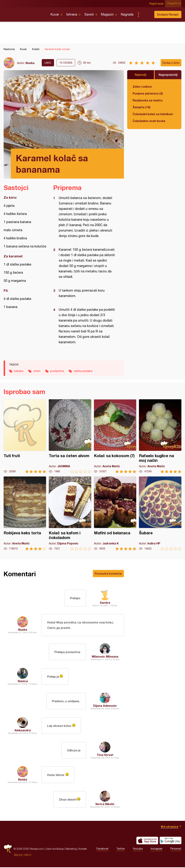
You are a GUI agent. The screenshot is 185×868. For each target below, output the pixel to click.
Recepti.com (24, 13)
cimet (37, 371)
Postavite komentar (108, 573)
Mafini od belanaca (115, 513)
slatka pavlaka (83, 371)
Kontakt (83, 849)
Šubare (160, 513)
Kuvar (55, 14)
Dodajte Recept (168, 14)
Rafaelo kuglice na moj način (160, 436)
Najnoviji (141, 75)
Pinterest (176, 850)
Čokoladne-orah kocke (149, 121)
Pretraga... (146, 14)
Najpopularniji (168, 75)
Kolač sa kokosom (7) (115, 436)
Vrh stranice (170, 827)
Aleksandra (23, 731)
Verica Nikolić (105, 805)
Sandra (105, 603)
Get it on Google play (171, 841)
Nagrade (127, 14)
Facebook (102, 850)
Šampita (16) (141, 107)
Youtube (138, 850)
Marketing (71, 849)
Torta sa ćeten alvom (70, 436)
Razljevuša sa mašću (148, 100)
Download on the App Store (147, 841)
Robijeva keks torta (25, 513)
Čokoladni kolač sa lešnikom (153, 114)
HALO (28, 856)
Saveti (89, 14)
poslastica (57, 371)
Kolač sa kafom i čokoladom (70, 513)
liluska (30, 63)
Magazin (107, 14)
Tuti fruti (25, 436)
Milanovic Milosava (105, 657)
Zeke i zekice (142, 86)
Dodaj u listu (171, 63)
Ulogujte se (175, 4)
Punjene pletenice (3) (148, 93)
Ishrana (72, 14)
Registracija (157, 4)
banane (19, 371)
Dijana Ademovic (105, 706)
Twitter (121, 850)
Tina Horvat (105, 755)
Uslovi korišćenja (54, 849)
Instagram (157, 850)
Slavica (23, 682)
